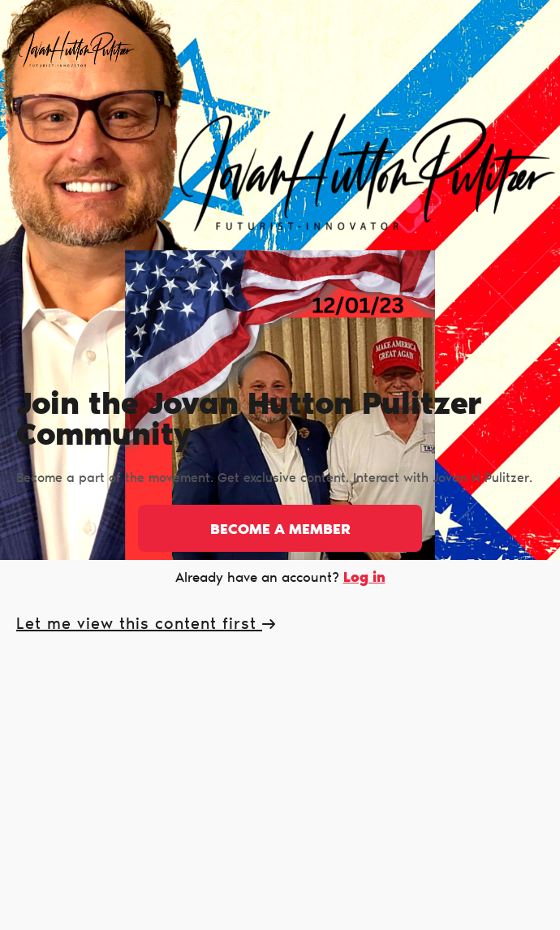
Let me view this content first (146, 625)
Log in (364, 578)
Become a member (280, 531)
